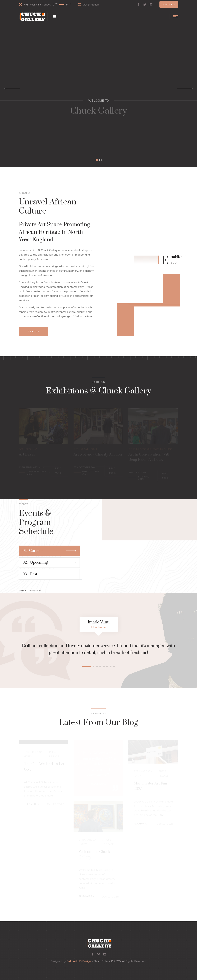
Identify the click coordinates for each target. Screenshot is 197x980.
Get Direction (88, 4)
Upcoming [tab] (49, 562)
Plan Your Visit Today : (45, 4)
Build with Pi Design (79, 961)
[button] (97, 160)
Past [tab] (49, 574)
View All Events (30, 591)
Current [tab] (49, 551)
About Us (33, 332)
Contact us (169, 4)
